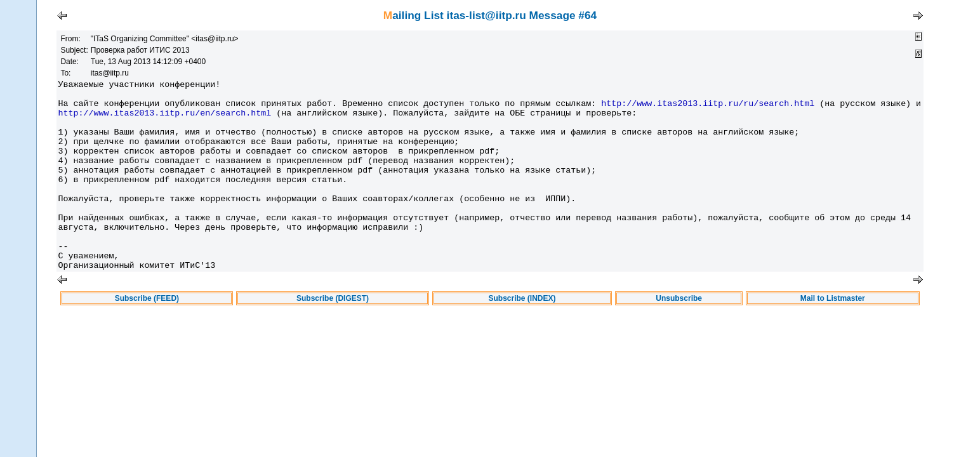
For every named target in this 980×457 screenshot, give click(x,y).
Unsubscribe (679, 336)
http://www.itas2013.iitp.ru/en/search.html (164, 120)
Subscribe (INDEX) (522, 336)
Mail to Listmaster (833, 336)
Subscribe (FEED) (147, 336)
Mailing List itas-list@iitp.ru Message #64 (490, 15)
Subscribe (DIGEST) (333, 336)
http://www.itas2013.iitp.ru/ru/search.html (708, 109)
